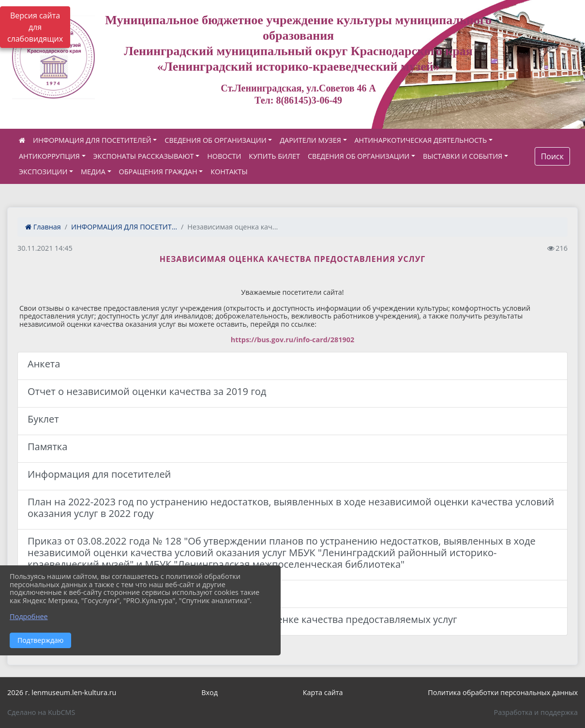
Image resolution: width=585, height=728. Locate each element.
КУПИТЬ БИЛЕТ (274, 156)
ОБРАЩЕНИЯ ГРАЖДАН (158, 172)
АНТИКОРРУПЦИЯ (49, 156)
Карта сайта (323, 692)
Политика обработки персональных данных (503, 692)
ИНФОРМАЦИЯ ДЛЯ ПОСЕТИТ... (124, 227)
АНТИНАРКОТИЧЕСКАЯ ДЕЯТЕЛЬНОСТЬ (421, 140)
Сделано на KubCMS (41, 712)
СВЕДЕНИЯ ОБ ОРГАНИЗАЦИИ (215, 140)
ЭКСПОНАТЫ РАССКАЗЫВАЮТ (144, 156)
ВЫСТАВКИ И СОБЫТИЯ (463, 156)
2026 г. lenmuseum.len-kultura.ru (62, 692)
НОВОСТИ (224, 156)
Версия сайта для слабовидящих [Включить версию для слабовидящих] (35, 27)
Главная (43, 227)
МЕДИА (93, 172)
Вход (210, 692)
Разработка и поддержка (536, 712)
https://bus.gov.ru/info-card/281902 (292, 340)
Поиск (552, 156)
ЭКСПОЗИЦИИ (43, 172)
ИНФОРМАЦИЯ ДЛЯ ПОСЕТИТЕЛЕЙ (92, 140)
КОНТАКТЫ (229, 172)
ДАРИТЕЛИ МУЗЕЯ (310, 140)
